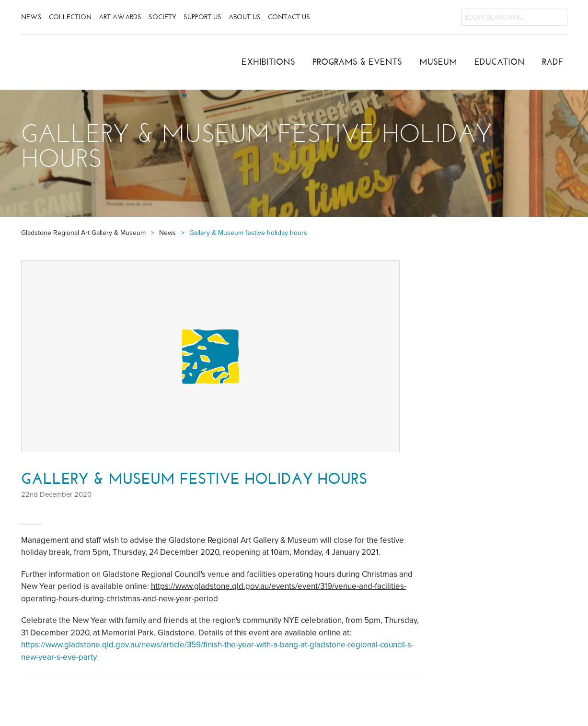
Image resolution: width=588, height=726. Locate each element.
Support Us (202, 17)
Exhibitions (268, 62)
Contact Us (289, 17)
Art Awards (120, 17)
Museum (438, 62)
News (31, 17)
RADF (553, 62)
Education (500, 62)
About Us (245, 17)
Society (162, 17)
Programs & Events (357, 62)
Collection (70, 17)
